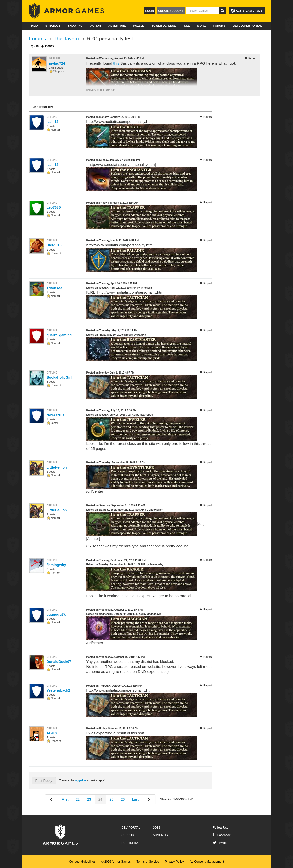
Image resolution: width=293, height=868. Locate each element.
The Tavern (66, 39)
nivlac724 (57, 63)
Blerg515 (54, 245)
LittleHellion (57, 467)
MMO (34, 26)
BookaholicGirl (59, 377)
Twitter (220, 843)
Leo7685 (54, 207)
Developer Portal (247, 26)
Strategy (53, 26)
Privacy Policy (174, 862)
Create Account (171, 11)
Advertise (161, 835)
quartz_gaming (59, 335)
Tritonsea (54, 288)
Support (129, 835)
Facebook (222, 835)
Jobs (157, 828)
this (116, 63)
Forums (219, 26)
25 (111, 799)
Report (251, 58)
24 (100, 799)
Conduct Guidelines (82, 862)
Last (135, 799)
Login (150, 11)
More (202, 26)
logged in (80, 780)
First (65, 799)
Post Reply (44, 781)
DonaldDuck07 (59, 662)
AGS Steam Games (246, 11)
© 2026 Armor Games (116, 862)
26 (123, 799)
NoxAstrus (56, 415)
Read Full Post (101, 90)
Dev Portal (131, 828)
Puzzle (139, 26)
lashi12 (53, 122)
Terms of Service (148, 862)
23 (89, 799)
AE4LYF (53, 733)
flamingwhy (56, 565)
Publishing (130, 843)
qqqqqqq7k (56, 614)
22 (78, 799)
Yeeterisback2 (58, 690)
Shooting (75, 26)
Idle (187, 26)
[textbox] (202, 11)
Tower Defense (164, 26)
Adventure (117, 26)
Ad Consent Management (207, 862)
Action (96, 26)
